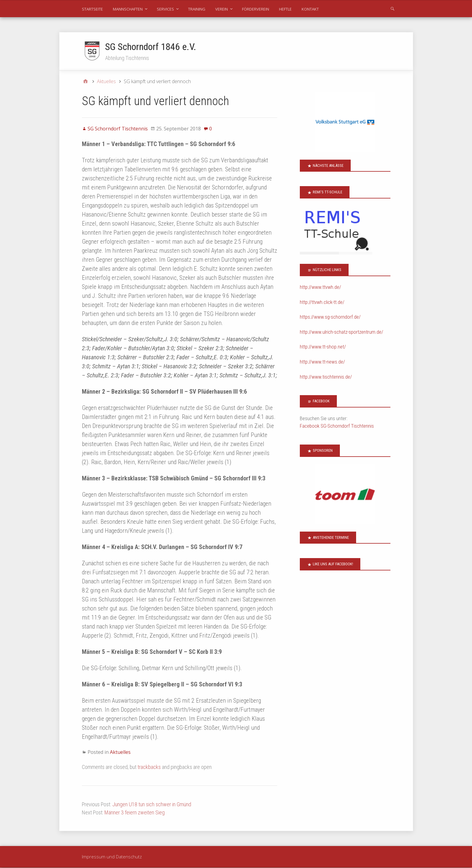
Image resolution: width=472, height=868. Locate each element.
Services (165, 9)
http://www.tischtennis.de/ (326, 377)
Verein (222, 9)
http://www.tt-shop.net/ (323, 347)
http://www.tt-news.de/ (322, 362)
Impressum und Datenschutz (112, 857)
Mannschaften (128, 9)
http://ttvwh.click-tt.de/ (322, 302)
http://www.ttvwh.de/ (320, 287)
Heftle (285, 9)
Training (197, 9)
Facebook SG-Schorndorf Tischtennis (337, 426)
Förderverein (256, 9)
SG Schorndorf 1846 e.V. (151, 47)
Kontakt (310, 9)
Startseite (92, 9)
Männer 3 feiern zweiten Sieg (135, 812)
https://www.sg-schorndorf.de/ (330, 317)
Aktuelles (120, 752)
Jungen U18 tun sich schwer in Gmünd (152, 804)
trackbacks (149, 767)
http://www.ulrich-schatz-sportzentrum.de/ (342, 332)
